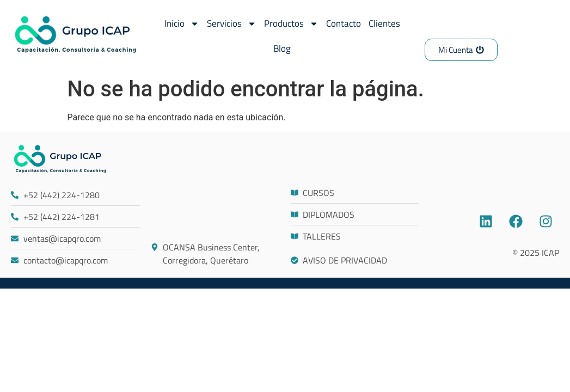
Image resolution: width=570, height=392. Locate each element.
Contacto (344, 23)
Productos (291, 24)
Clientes (384, 23)
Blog (282, 48)
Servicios (232, 24)
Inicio (182, 24)
